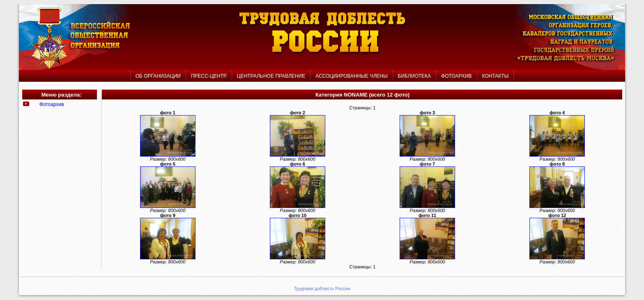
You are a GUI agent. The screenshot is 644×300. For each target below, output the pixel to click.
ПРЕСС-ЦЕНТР (209, 76)
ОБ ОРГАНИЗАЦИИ (158, 76)
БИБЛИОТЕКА (415, 76)
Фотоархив (52, 104)
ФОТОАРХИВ (456, 76)
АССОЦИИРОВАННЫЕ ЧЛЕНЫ (351, 76)
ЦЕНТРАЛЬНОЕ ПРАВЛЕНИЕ (272, 76)
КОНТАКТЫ (496, 76)
